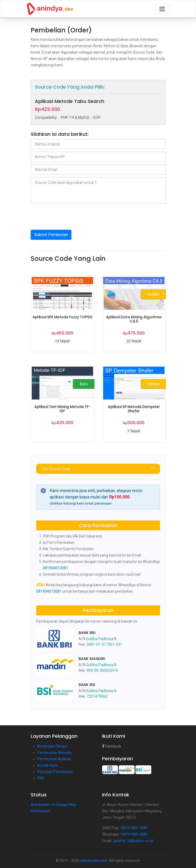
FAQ (41, 778)
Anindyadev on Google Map (53, 805)
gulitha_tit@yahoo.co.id (133, 841)
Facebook (112, 746)
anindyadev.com (94, 861)
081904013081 (56, 568)
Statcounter (41, 811)
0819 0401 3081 (135, 828)
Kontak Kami (48, 765)
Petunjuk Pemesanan (55, 772)
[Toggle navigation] (162, 9)
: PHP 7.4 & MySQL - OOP (68, 118)
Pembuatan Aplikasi (54, 759)
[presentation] (71, 217)
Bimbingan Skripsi (52, 746)
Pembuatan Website (54, 753)
